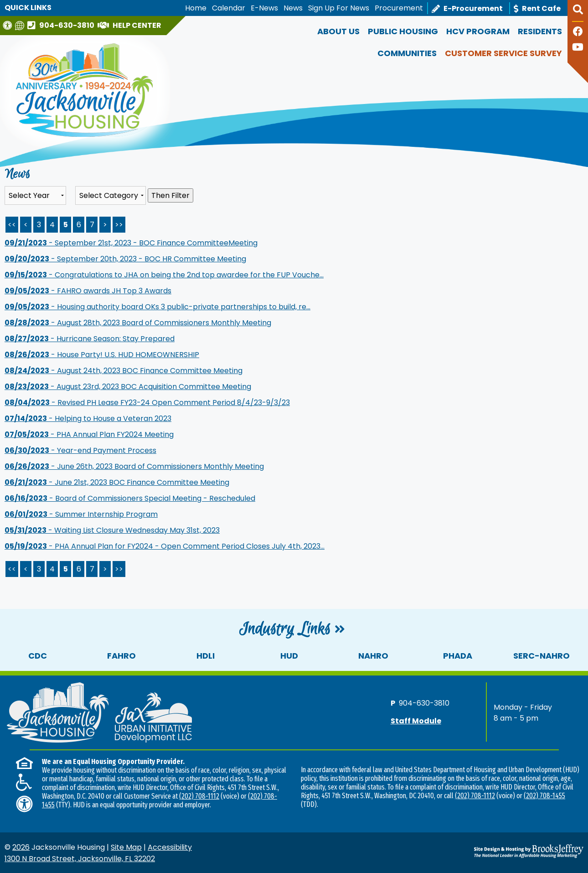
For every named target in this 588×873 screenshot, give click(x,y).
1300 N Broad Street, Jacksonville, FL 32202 (80, 859)
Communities (407, 53)
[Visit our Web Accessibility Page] (8, 25)
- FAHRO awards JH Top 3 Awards (88, 291)
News (293, 8)
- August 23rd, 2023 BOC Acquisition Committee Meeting (128, 387)
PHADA (458, 656)
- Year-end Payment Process (80, 450)
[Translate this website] (21, 25)
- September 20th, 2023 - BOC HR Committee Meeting (125, 259)
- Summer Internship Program (81, 514)
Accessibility (170, 847)
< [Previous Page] (26, 225)
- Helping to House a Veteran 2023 (88, 418)
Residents (540, 31)
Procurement (399, 8)
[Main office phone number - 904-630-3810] (62, 25)
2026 (21, 847)
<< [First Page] (12, 225)
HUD (289, 656)
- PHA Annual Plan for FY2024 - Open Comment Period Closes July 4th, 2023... (165, 546)
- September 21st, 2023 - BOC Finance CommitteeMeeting (131, 243)
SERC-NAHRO (542, 656)
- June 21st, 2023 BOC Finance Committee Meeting (117, 482)
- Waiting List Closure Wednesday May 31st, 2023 (112, 530)
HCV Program (478, 31)
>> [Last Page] (119, 225)
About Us (338, 31)
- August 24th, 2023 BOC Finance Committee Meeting (124, 371)
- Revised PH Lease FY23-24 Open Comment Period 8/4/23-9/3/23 (147, 403)
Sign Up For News (339, 8)
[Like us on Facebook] (578, 33)
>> (119, 569)
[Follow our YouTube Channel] (578, 48)
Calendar (229, 8)
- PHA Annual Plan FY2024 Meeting (89, 434)
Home (196, 8)
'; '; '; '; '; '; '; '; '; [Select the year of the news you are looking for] (35, 195)
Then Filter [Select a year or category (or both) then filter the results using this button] (170, 195)
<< (12, 569)
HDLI (206, 656)
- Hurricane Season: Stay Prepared (90, 339)
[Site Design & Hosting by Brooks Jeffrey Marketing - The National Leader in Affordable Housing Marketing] (511, 851)
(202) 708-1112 (199, 796)
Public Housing (403, 31)
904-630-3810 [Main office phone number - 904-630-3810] (424, 703)
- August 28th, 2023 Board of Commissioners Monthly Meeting (138, 323)
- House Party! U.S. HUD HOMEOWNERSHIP (102, 355)
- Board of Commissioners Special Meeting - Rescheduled (130, 498)
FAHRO (121, 656)
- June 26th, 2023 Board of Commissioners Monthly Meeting (134, 466)
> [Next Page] (105, 225)
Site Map (126, 847)
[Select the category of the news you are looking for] (111, 195)
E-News (264, 8)
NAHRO (373, 656)
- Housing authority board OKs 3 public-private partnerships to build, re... (157, 307)
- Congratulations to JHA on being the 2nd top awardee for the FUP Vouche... (164, 275)
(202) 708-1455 (544, 796)
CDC (38, 656)
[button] (578, 13)
